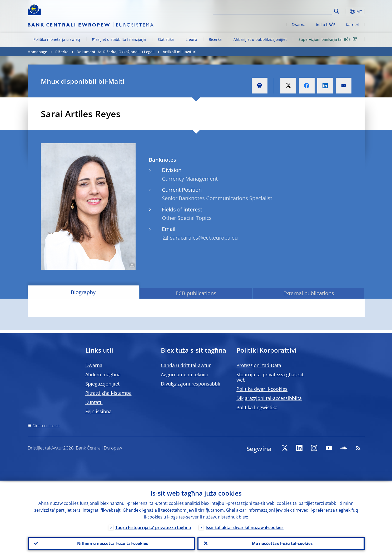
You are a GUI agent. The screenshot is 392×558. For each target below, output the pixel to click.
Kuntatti (94, 402)
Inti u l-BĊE (326, 25)
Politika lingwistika (257, 407)
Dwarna (299, 25)
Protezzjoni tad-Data (259, 365)
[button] (346, 11)
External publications (309, 293)
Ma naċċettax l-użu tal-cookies (281, 542)
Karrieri (353, 25)
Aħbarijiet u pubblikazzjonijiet (260, 39)
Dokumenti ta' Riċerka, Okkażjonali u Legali (116, 52)
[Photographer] (131, 265)
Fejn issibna (98, 411)
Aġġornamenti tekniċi (184, 374)
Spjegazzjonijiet (102, 384)
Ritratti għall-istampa (108, 393)
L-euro (191, 39)
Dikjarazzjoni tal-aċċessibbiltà (269, 398)
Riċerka (215, 39)
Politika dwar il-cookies (262, 389)
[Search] (306, 11)
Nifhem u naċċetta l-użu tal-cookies (111, 542)
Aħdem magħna (103, 374)
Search (337, 11)
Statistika (166, 39)
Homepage (37, 52)
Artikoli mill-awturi (180, 52)
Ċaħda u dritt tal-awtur (186, 365)
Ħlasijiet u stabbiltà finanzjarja (119, 39)
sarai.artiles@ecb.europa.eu (204, 238)
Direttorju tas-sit (46, 426)
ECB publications (196, 293)
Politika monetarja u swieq (57, 39)
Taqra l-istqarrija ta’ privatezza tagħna (153, 526)
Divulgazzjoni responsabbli (191, 384)
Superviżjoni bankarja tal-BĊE (329, 39)
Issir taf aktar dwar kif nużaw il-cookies (245, 526)
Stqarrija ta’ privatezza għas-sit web (270, 377)
